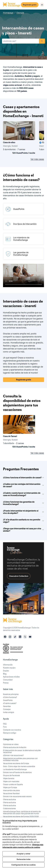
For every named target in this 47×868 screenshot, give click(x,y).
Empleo (6, 671)
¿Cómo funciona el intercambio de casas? (23, 478)
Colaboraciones (9, 809)
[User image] (31, 136)
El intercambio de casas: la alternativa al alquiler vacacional (22, 751)
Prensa (6, 683)
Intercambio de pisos (11, 790)
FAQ (5, 724)
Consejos (7, 709)
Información (8, 665)
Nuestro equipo (9, 668)
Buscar (42, 41)
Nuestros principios (11, 694)
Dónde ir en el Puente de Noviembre (17, 772)
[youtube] (30, 637)
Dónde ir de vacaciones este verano (17, 796)
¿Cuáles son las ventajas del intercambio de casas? (23, 485)
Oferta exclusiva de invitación (15, 747)
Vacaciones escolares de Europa (16, 763)
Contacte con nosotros (12, 730)
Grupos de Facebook (11, 775)
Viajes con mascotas (11, 781)
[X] (25, 637)
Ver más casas (37, 159)
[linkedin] (20, 637)
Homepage (8, 13)
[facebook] (5, 637)
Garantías (7, 706)
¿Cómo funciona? (10, 697)
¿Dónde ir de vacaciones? (13, 755)
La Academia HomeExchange (15, 769)
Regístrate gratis (30, 5)
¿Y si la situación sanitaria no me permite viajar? (23, 521)
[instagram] (10, 637)
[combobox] (20, 41)
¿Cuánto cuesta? (10, 703)
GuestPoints (8, 700)
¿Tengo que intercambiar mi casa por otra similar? (23, 530)
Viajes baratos (9, 778)
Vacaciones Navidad (11, 793)
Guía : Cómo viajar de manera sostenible (19, 766)
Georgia (20, 13)
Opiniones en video (11, 744)
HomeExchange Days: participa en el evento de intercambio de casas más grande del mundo (22, 813)
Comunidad (8, 680)
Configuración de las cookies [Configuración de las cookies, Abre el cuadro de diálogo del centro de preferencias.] (23, 865)
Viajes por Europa (10, 787)
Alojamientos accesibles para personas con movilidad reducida (20, 759)
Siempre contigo (10, 733)
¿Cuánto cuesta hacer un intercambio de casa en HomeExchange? (23, 494)
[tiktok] (15, 637)
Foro (5, 727)
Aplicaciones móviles (11, 677)
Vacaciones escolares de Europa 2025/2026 (21, 817)
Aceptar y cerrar (23, 854)
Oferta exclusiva (9, 799)
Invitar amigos (9, 712)
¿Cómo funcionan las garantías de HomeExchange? (23, 503)
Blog (5, 674)
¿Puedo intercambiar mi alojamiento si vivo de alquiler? (23, 512)
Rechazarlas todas (23, 859)
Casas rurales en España (13, 784)
